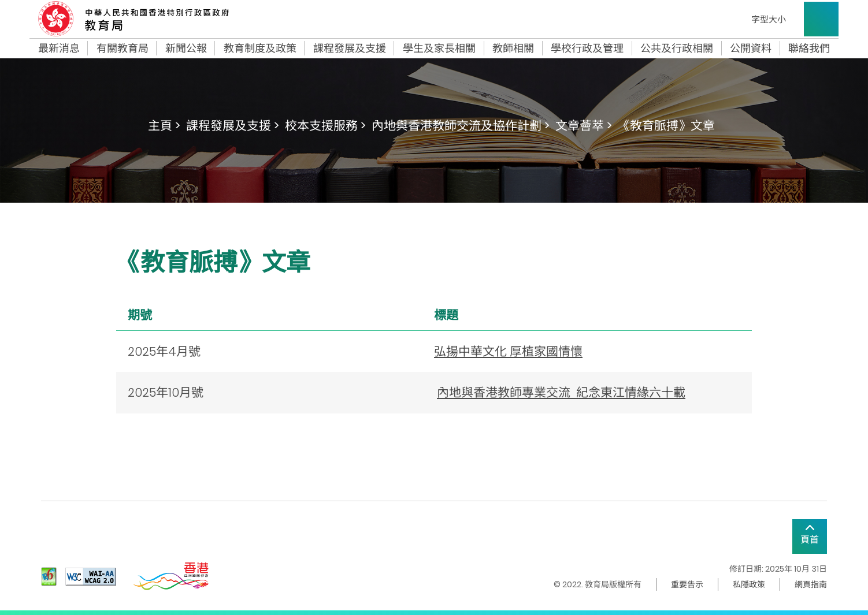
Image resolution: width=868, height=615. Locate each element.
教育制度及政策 (260, 49)
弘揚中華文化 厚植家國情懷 (508, 351)
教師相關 (513, 49)
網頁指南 (811, 584)
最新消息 (59, 49)
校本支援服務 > (325, 126)
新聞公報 (186, 49)
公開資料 (751, 49)
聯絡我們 (809, 49)
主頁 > (164, 126)
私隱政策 (749, 584)
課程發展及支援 (350, 49)
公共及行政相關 (677, 49)
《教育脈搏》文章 (666, 126)
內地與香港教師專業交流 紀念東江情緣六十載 (561, 392)
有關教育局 (123, 49)
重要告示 (687, 584)
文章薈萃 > (584, 126)
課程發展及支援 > (233, 126)
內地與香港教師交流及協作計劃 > (461, 126)
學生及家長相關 (439, 49)
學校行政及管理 (587, 49)
